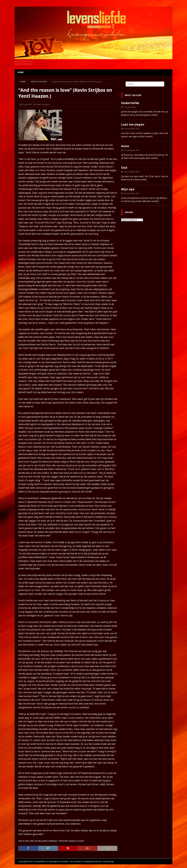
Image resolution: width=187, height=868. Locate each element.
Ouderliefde (130, 103)
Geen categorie (43, 104)
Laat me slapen (133, 124)
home (21, 72)
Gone (125, 146)
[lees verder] (152, 115)
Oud (124, 168)
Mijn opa (128, 189)
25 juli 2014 (27, 104)
